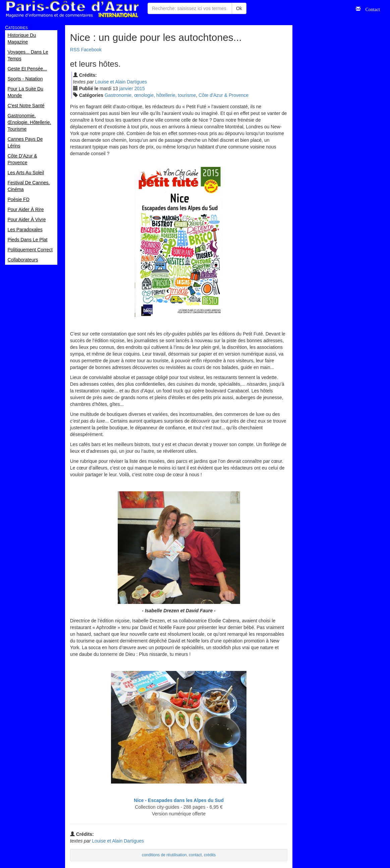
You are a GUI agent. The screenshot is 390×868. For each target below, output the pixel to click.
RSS (75, 50)
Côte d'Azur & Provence (224, 95)
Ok (239, 8)
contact (195, 855)
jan (126, 88)
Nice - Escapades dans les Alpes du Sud (179, 800)
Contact (370, 9)
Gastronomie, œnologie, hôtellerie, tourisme (150, 95)
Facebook (91, 50)
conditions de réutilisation (164, 855)
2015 (140, 88)
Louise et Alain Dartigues (121, 82)
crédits (210, 855)
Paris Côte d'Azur (72, 9)
